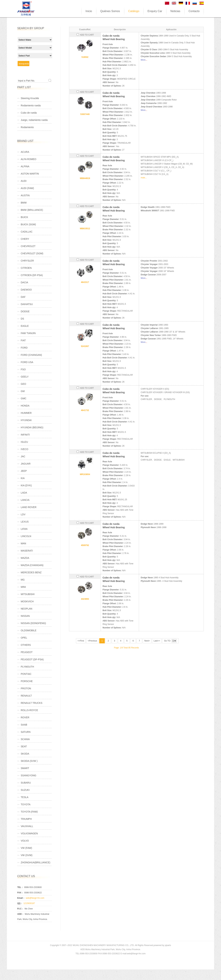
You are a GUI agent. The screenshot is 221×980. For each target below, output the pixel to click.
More (143, 60)
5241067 (85, 346)
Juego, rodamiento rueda (34, 120)
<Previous (92, 641)
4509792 (85, 545)
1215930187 (29, 903)
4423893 (85, 599)
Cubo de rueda (29, 113)
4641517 (85, 282)
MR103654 (85, 474)
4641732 (85, 410)
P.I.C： (20, 909)
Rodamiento (27, 127)
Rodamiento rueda (31, 105)
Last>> (157, 641)
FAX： (20, 893)
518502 (85, 57)
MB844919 (85, 178)
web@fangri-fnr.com (35, 898)
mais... (144, 178)
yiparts (168, 945)
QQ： (20, 903)
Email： (21, 898)
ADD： (21, 914)
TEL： (20, 887)
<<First (81, 641)
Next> (147, 641)
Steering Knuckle (30, 98)
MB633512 (85, 229)
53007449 (85, 114)
